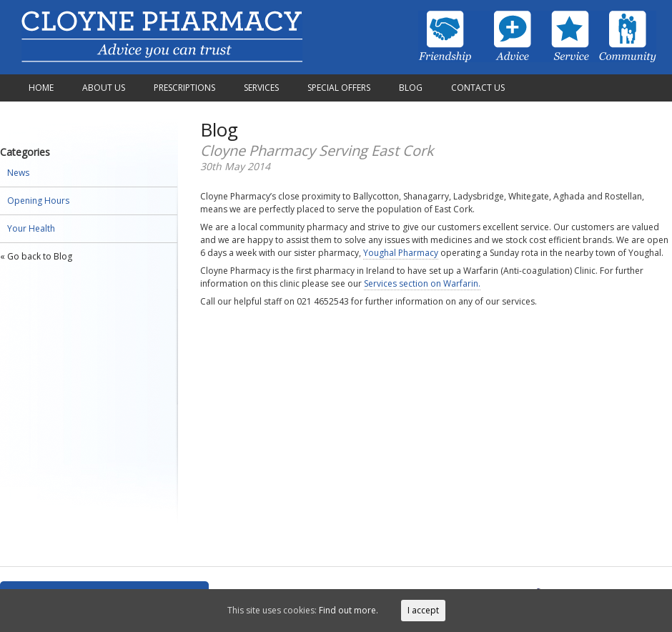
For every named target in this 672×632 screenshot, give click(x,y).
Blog (411, 88)
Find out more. (349, 610)
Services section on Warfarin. (422, 283)
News (18, 173)
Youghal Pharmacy (401, 253)
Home (41, 88)
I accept (423, 610)
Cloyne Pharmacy (162, 37)
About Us (104, 88)
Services (261, 88)
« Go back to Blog (36, 256)
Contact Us (478, 88)
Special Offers (339, 88)
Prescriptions (184, 88)
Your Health (31, 228)
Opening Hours (38, 201)
